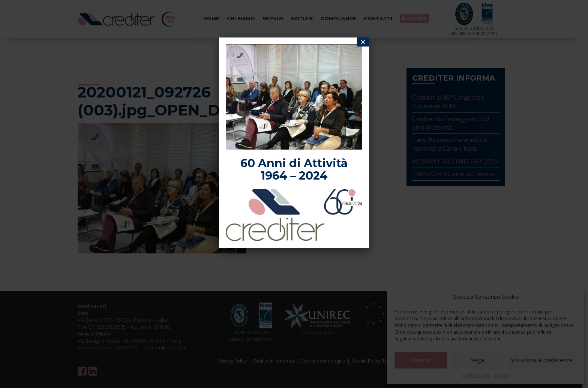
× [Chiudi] (363, 42)
